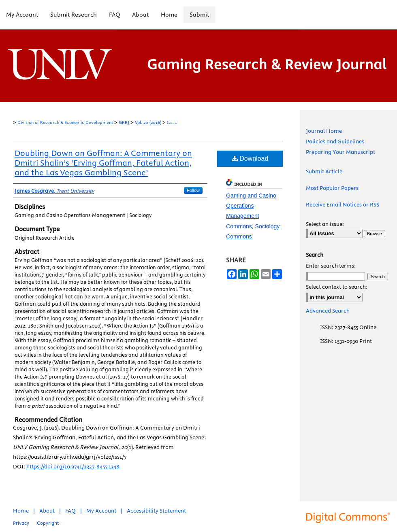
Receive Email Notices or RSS (343, 204)
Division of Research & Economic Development (65, 122)
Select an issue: (325, 224)
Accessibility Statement (156, 511)
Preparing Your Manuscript (340, 152)
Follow (193, 190)
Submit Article (324, 171)
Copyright (48, 523)
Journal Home (324, 131)
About (47, 511)
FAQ (70, 511)
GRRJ (124, 122)
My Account (101, 511)
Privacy (21, 523)
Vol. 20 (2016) (148, 122)
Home (21, 511)
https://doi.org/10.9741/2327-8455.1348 (73, 466)
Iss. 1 (172, 122)
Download (250, 159)
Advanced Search (328, 311)
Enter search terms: (331, 266)
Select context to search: (337, 287)
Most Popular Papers (332, 188)
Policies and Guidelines (335, 141)
